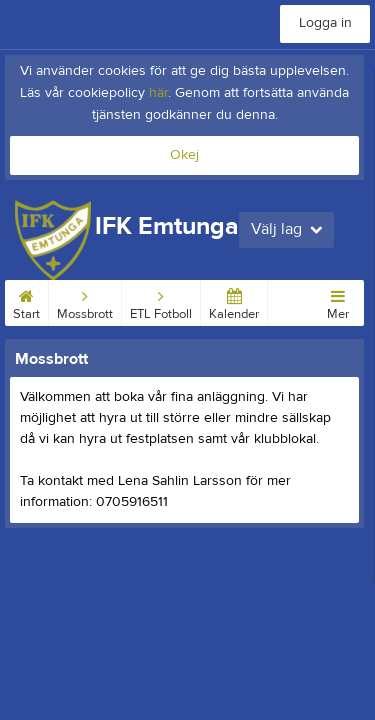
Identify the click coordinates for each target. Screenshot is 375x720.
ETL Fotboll (161, 301)
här (158, 93)
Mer (338, 301)
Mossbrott (85, 301)
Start (26, 301)
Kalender (234, 301)
